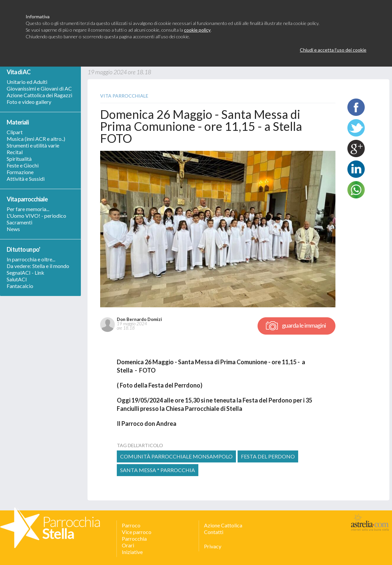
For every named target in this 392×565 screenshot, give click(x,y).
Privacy (213, 546)
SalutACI (17, 279)
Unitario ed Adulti (27, 82)
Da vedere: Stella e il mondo (38, 266)
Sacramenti (19, 222)
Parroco (131, 525)
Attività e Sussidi (26, 179)
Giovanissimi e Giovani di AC (39, 88)
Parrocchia (134, 539)
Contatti (214, 532)
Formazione (20, 172)
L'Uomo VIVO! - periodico (36, 216)
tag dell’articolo (140, 445)
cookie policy (197, 30)
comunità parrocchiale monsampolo (176, 456)
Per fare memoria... (28, 209)
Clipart (15, 132)
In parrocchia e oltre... (31, 259)
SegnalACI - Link (25, 273)
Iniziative (132, 552)
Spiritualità (19, 159)
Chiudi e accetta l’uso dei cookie (333, 50)
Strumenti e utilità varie (33, 145)
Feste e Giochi (23, 165)
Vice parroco (137, 532)
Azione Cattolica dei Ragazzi (39, 95)
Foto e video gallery (29, 102)
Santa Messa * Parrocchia (158, 470)
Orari (128, 545)
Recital (15, 152)
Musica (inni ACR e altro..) (36, 139)
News (13, 229)
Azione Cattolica (223, 525)
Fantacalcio (20, 286)
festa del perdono (268, 456)
